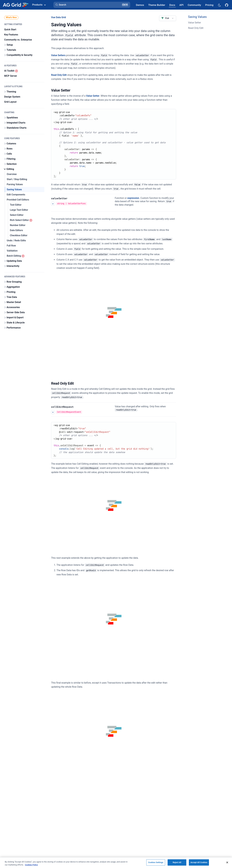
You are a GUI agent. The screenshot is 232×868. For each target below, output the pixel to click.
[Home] (16, 5)
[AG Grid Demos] (140, 5)
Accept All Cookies (199, 862)
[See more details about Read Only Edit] (53, 412)
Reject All (177, 862)
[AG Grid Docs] (172, 5)
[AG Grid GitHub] (227, 5)
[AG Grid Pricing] (209, 5)
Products (39, 5)
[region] (116, 863)
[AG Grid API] (181, 5)
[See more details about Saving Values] (53, 204)
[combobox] (168, 18)
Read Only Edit (59, 75)
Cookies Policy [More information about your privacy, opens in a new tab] (31, 865)
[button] (92, 5)
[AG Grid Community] (194, 5)
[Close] (227, 862)
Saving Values (197, 17)
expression (133, 198)
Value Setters (58, 55)
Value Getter (93, 96)
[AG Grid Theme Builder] (157, 5)
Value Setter (195, 23)
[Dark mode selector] (219, 5)
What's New (11, 17)
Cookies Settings (156, 862)
